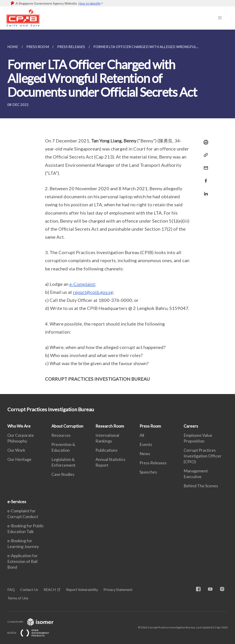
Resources (61, 435)
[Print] (204, 142)
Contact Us (29, 589)
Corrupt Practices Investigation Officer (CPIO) (203, 456)
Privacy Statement (118, 589)
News (145, 454)
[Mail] (204, 165)
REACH (50, 589)
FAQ (11, 589)
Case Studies (63, 474)
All (142, 435)
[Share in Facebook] (204, 178)
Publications (106, 450)
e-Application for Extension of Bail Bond (22, 561)
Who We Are (19, 426)
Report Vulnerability (82, 589)
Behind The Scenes (201, 486)
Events (146, 444)
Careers (191, 426)
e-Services (17, 502)
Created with (34, 622)
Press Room (150, 426)
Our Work (16, 450)
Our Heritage (19, 459)
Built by (32, 633)
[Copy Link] (204, 155)
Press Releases (153, 463)
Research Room (110, 426)
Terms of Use (18, 598)
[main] (117, 212)
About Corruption (67, 426)
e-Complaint (82, 284)
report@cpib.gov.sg (93, 292)
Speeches (148, 472)
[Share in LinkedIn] (204, 191)
